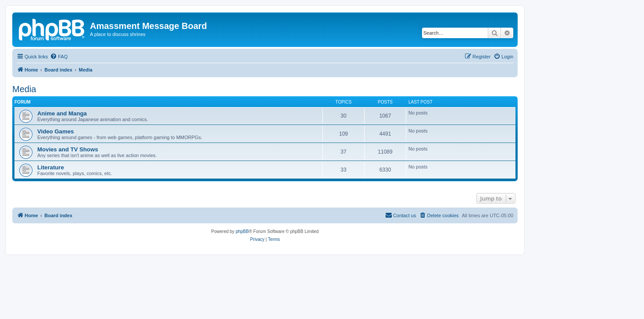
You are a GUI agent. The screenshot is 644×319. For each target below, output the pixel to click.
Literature (51, 167)
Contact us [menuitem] (401, 215)
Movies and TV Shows (68, 149)
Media (24, 89)
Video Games (55, 131)
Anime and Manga (62, 113)
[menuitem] (59, 57)
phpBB (242, 231)
